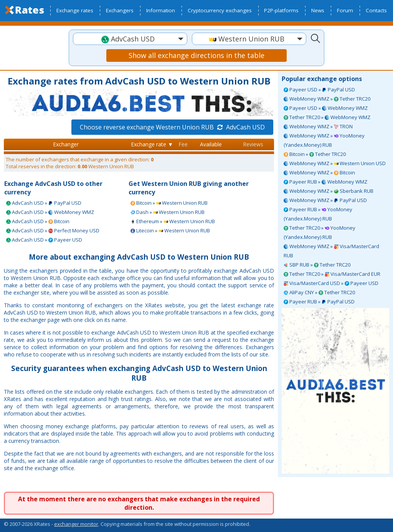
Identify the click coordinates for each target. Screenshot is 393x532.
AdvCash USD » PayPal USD (44, 203)
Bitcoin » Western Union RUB (169, 203)
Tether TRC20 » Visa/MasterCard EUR (332, 274)
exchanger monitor (76, 524)
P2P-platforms (281, 10)
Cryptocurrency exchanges (220, 10)
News (318, 10)
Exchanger (66, 144)
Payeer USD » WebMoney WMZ (326, 108)
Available (211, 144)
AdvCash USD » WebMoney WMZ (50, 212)
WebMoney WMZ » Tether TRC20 (327, 99)
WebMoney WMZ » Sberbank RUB (329, 191)
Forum (345, 10)
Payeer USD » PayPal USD (319, 89)
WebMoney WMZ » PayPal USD (325, 200)
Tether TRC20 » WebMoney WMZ (327, 117)
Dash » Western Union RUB (168, 212)
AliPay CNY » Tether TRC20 (319, 292)
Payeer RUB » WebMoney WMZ (325, 182)
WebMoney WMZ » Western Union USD (335, 163)
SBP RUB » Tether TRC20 (317, 265)
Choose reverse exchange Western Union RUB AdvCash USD (172, 127)
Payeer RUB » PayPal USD (319, 302)
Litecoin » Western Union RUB (170, 230)
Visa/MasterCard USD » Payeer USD (331, 283)
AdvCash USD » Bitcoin (38, 221)
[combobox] (130, 39)
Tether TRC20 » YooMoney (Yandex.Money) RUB (320, 232)
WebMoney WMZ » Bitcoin (319, 172)
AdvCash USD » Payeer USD (44, 240)
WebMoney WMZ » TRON (318, 126)
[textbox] (130, 39)
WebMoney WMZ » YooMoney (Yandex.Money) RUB (324, 140)
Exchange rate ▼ (152, 144)
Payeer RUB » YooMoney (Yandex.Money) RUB (318, 214)
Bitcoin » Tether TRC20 (315, 154)
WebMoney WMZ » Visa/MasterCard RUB (331, 251)
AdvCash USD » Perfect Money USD (53, 230)
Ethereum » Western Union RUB (173, 221)
